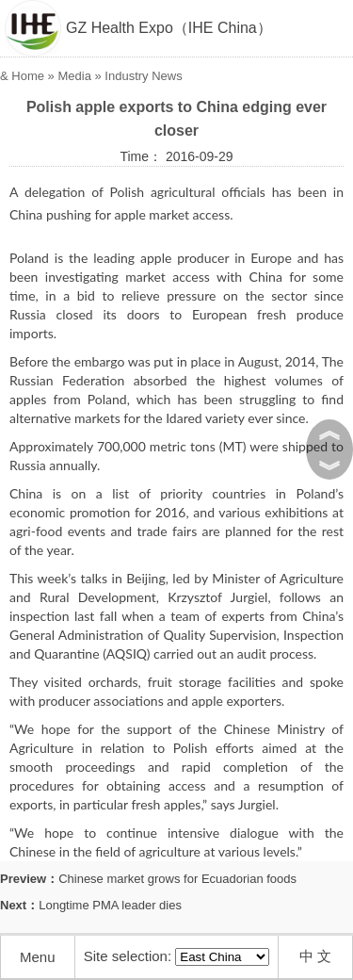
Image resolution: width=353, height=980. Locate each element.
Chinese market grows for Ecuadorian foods (177, 879)
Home (28, 76)
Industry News (143, 76)
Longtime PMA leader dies (110, 905)
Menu (38, 957)
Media (74, 76)
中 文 (315, 956)
